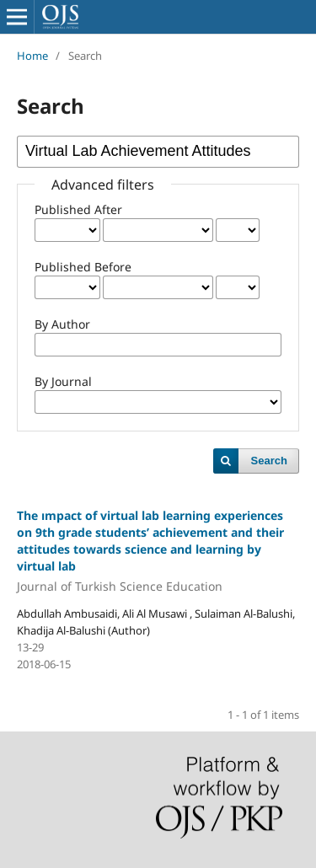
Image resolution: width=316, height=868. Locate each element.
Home (32, 56)
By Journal (63, 381)
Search (269, 461)
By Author (62, 324)
